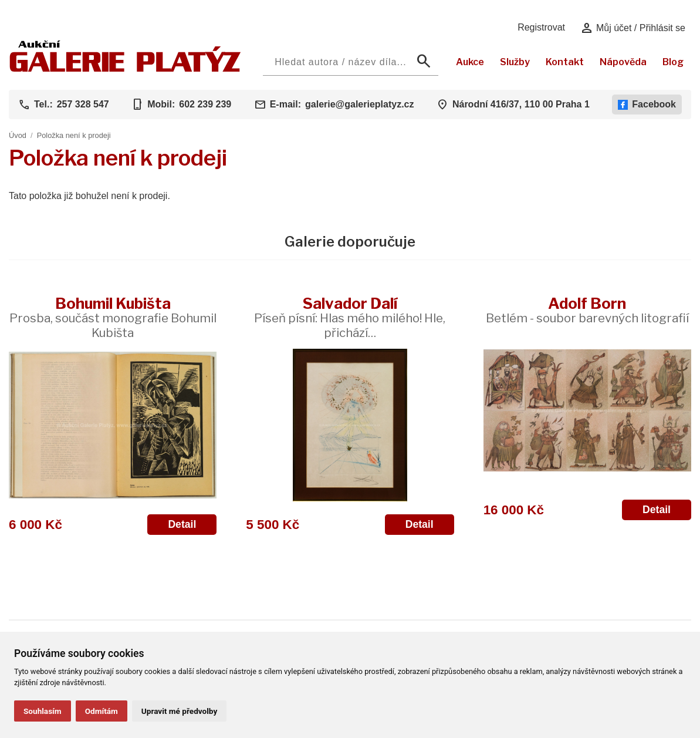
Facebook (647, 105)
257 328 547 (83, 104)
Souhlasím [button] (43, 711)
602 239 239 (205, 104)
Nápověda (623, 62)
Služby (515, 62)
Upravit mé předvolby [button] (179, 711)
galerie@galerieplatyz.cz (359, 104)
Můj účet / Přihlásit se (633, 28)
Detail (182, 524)
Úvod (18, 135)
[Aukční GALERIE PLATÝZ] (125, 69)
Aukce (470, 62)
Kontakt (565, 62)
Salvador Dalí (350, 317)
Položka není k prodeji (74, 135)
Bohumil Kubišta (113, 317)
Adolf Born (587, 310)
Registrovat (541, 27)
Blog (673, 62)
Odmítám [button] (102, 711)
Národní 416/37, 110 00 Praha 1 (521, 104)
